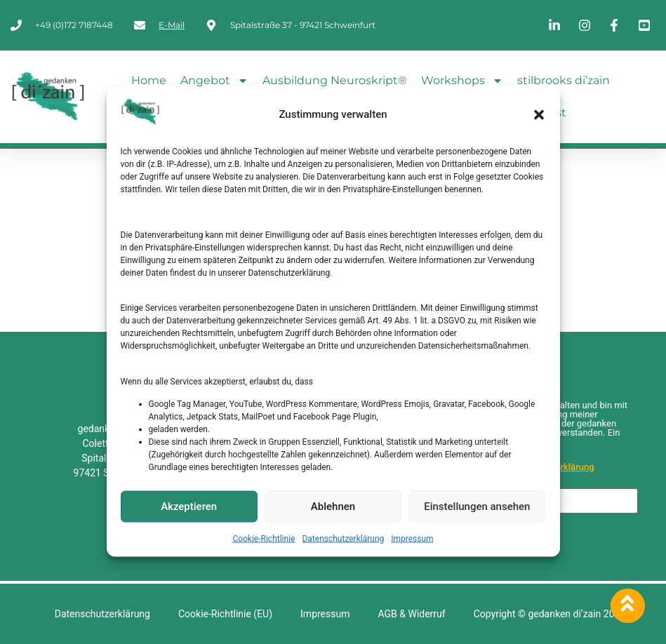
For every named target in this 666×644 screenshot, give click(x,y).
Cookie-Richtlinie (264, 538)
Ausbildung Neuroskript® (335, 80)
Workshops (462, 81)
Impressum (412, 538)
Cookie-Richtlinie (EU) (225, 614)
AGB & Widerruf (411, 614)
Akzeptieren (189, 507)
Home (149, 80)
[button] (539, 114)
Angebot (214, 81)
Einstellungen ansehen (477, 507)
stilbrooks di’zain (564, 80)
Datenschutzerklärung (343, 538)
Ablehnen (333, 507)
